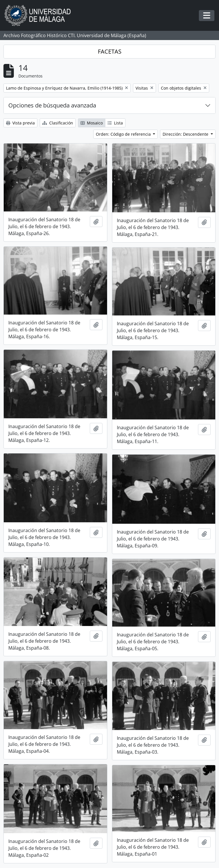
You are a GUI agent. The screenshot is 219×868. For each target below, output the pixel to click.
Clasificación (58, 123)
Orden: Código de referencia (124, 134)
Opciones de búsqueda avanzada (52, 105)
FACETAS (110, 51)
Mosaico (92, 123)
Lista (115, 123)
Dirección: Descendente (186, 134)
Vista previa (20, 123)
